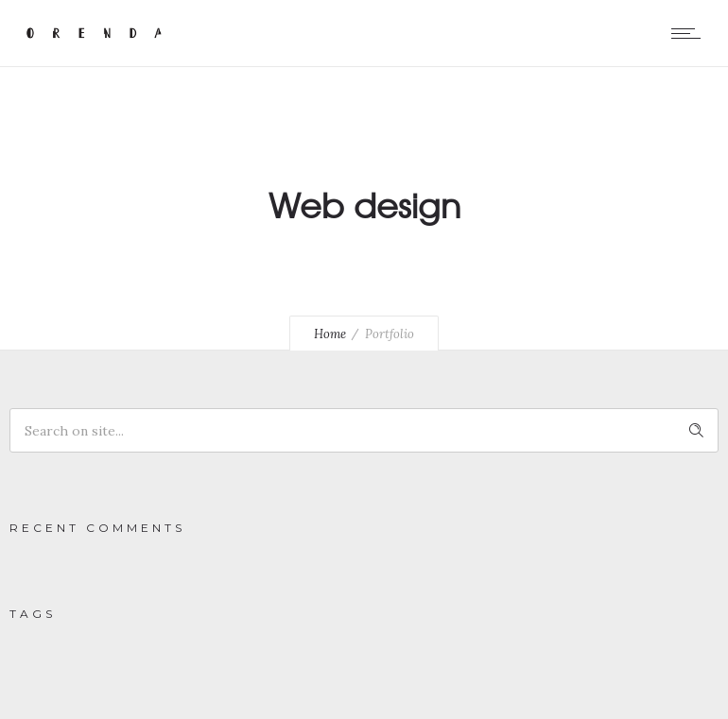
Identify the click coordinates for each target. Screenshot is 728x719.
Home (330, 334)
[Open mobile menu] (690, 33)
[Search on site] (364, 430)
